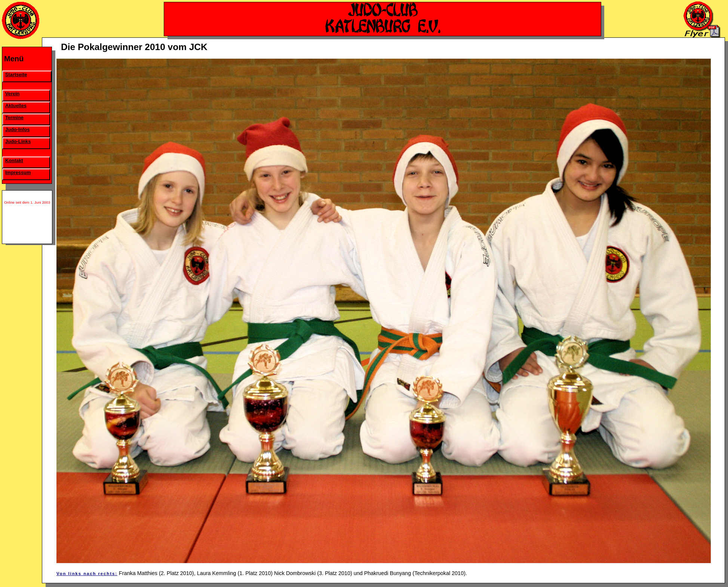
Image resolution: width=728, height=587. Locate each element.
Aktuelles (16, 106)
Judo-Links (18, 141)
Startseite (16, 75)
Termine (14, 118)
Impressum (18, 172)
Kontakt (14, 160)
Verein (12, 94)
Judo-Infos (17, 129)
